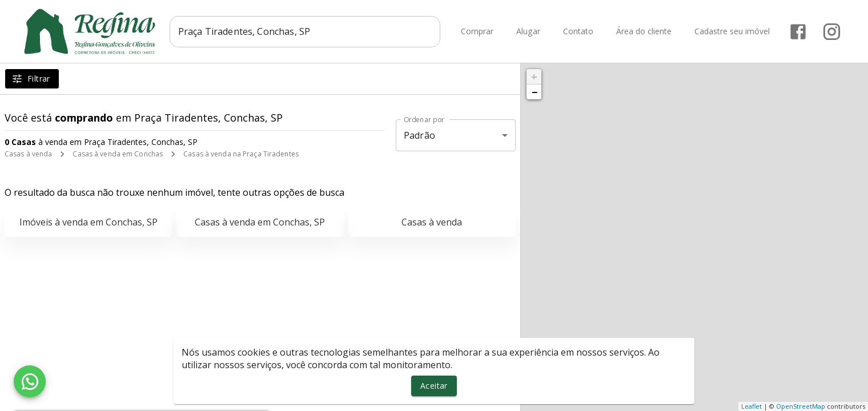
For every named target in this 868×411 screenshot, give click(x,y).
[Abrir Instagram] (832, 32)
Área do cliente (644, 32)
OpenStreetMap (801, 406)
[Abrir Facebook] (798, 32)
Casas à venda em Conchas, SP (260, 222)
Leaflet (752, 406)
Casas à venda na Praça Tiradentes (241, 154)
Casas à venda (28, 154)
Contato (578, 32)
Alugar (528, 32)
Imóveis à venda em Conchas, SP (89, 222)
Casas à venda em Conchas (118, 154)
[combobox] (308, 31)
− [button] (535, 92)
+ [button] (534, 76)
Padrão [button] (419, 135)
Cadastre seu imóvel (732, 32)
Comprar (477, 32)
